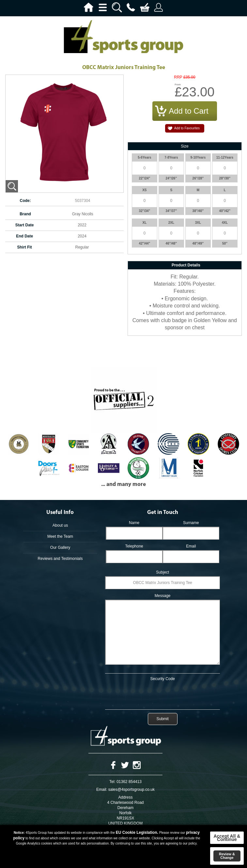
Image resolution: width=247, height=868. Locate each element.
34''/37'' (171, 211)
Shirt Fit (25, 247)
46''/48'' (171, 243)
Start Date (25, 225)
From (178, 85)
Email (191, 546)
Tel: (112, 782)
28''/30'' (225, 178)
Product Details (186, 265)
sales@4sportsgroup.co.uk (131, 790)
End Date (24, 236)
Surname (191, 523)
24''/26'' (171, 178)
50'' (225, 243)
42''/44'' (145, 243)
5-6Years (144, 157)
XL (144, 223)
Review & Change (227, 856)
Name (134, 523)
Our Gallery (60, 548)
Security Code (163, 679)
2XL (171, 223)
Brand (25, 214)
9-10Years (198, 157)
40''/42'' (225, 211)
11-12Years (225, 157)
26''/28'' (198, 178)
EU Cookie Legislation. (137, 832)
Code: (25, 201)
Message (163, 596)
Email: (102, 790)
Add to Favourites (187, 128)
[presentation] (162, 694)
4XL (225, 223)
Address (125, 797)
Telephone (134, 546)
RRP (178, 77)
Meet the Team (60, 536)
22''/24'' (145, 178)
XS (144, 190)
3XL (198, 223)
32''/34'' (145, 211)
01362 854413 (129, 782)
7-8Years (171, 157)
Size (185, 146)
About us (60, 525)
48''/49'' (198, 243)
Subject (162, 572)
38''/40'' (198, 211)
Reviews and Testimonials (60, 559)
